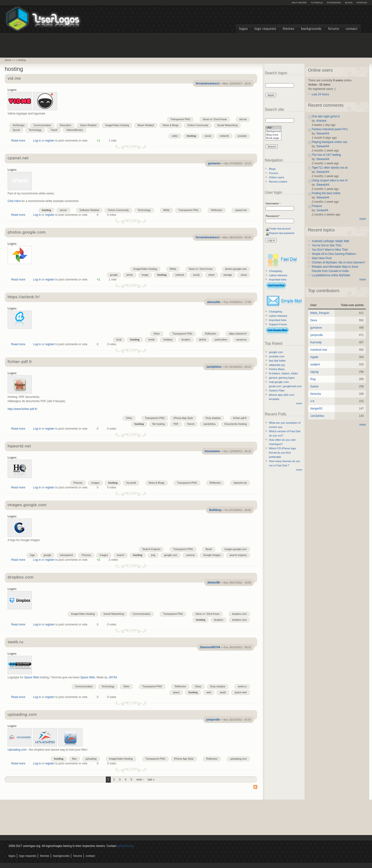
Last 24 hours (320, 94)
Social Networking (227, 125)
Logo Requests (265, 29)
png (153, 555)
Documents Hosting (236, 424)
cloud (244, 275)
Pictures (78, 483)
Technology (35, 130)
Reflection (217, 210)
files (74, 759)
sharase (321, 121)
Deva (314, 320)
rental (151, 340)
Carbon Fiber (277, 390)
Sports (16, 130)
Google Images (212, 555)
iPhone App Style (183, 418)
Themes (289, 29)
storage (228, 275)
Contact (351, 29)
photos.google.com (27, 232)
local (119, 340)
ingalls (314, 357)
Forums (334, 29)
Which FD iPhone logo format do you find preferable (282, 453)
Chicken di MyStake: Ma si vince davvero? (338, 262)
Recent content (278, 182)
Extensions (334, 3)
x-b (312, 401)
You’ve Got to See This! (327, 245)
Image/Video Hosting (117, 125)
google (114, 275)
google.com (171, 555)
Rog (313, 379)
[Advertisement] (186, 45)
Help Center (299, 3)
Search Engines (151, 549)
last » (151, 780)
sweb (223, 692)
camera (190, 555)
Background (273, 131)
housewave (212, 451)
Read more (18, 141)
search (121, 555)
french (191, 424)
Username (273, 203)
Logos (243, 29)
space (176, 692)
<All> (273, 128)
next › (140, 780)
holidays (168, 340)
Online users (277, 177)
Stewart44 (323, 133)
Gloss (198, 686)
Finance (317, 206)
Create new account (280, 229)
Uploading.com (17, 750)
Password (273, 216)
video (175, 136)
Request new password (282, 233)
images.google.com (27, 505)
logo (32, 555)
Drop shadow (213, 418)
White (167, 210)
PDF (176, 424)
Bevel (209, 549)
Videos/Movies (74, 130)
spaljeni (315, 364)
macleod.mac (319, 350)
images (95, 483)
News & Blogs (170, 125)
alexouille (214, 302)
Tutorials (317, 3)
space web (241, 692)
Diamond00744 (210, 647)
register (50, 141)
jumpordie (213, 720)
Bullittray (215, 510)
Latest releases (278, 275)
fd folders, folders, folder (284, 373)
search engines (238, 555)
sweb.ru (16, 642)
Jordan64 (322, 210)
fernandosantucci (208, 83)
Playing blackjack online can (330, 142)
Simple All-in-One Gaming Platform (334, 254)
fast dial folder (277, 361)
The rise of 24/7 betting (326, 155)
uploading (91, 759)
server (63, 210)
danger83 (316, 409)
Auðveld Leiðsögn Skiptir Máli (330, 241)
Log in (37, 141)
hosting (22, 60)
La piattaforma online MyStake (331, 275)
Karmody (316, 342)
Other (157, 334)
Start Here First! (322, 258)
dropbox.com (21, 577)
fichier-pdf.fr (20, 362)
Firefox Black (277, 369)
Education (65, 125)
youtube (242, 136)
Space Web (32, 677)
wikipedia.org (277, 365)
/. (14, 60)
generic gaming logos (282, 378)
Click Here (14, 201)
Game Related (88, 125)
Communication (42, 125)
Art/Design (19, 125)
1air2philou (214, 367)
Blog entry (273, 135)
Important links (278, 280)
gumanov (214, 163)
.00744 (113, 677)
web (209, 692)
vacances (241, 340)
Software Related (89, 210)
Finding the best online (326, 193)
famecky (316, 394)
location (186, 340)
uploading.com (22, 715)
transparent (67, 555)
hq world (131, 483)
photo (130, 275)
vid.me (14, 79)
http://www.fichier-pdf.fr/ (22, 409)
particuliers (221, 340)
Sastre (314, 386)
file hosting (159, 424)
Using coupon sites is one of (330, 180)
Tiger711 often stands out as (330, 168)
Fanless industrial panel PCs (330, 129)
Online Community (198, 125)
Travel (54, 130)
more (299, 403)
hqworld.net (19, 446)
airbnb (203, 340)
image (145, 275)
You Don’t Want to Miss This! (330, 250)
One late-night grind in (326, 116)
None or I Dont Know (215, 119)
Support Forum (278, 324)
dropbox (219, 620)
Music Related (146, 125)
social (208, 136)
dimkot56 (214, 583)
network (224, 136)
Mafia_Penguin (320, 313)
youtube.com (277, 356)
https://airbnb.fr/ (24, 297)
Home (8, 60)
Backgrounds (311, 29)
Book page (273, 138)
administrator (125, 846)
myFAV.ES (362, 3)
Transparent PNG (180, 119)
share (212, 275)
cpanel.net (18, 158)
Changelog (276, 271)
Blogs (349, 3)
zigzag (314, 372)
